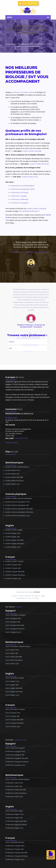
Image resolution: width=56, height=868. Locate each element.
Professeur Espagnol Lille (15, 755)
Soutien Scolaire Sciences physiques (19, 498)
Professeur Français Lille (14, 849)
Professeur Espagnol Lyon (15, 765)
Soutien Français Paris (13, 565)
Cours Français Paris (13, 713)
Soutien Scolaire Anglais (14, 530)
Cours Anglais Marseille (14, 688)
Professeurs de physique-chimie (23, 189)
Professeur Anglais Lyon (14, 828)
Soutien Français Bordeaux (15, 575)
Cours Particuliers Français (15, 709)
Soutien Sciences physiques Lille (17, 505)
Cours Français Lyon (13, 726)
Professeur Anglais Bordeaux (16, 824)
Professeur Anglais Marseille (16, 821)
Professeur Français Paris (15, 846)
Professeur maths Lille (14, 786)
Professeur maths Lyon (14, 796)
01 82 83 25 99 (28, 3)
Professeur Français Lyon (15, 859)
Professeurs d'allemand (19, 199)
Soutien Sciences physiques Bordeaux (19, 512)
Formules (35, 596)
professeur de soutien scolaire (23, 92)
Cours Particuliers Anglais (15, 678)
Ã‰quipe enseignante (26, 44)
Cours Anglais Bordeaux (14, 691)
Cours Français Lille (12, 716)
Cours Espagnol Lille (13, 622)
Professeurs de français (19, 192)
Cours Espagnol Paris (13, 618)
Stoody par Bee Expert (25, 592)
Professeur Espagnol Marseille (17, 758)
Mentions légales (12, 442)
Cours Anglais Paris (12, 681)
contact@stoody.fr (21, 438)
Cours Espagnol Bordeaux (15, 629)
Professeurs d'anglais (19, 196)
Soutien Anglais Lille (13, 537)
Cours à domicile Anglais (14, 811)
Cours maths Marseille (14, 657)
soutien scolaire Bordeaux (39, 164)
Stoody (14, 596)
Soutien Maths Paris (13, 470)
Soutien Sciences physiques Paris (18, 502)
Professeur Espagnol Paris (15, 751)
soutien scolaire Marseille (32, 151)
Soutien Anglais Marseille (15, 540)
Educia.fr (19, 607)
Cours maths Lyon (12, 663)
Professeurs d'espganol (19, 203)
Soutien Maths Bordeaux (15, 481)
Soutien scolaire (24, 596)
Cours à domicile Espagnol (15, 748)
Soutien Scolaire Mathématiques (17, 467)
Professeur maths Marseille (16, 790)
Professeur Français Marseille (16, 852)
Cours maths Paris (12, 650)
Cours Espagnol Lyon (13, 632)
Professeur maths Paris (14, 783)
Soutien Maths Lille (12, 474)
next (41, 317)
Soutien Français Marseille (15, 571)
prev (15, 317)
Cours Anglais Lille (12, 685)
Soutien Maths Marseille (14, 477)
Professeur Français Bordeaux (17, 856)
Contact (36, 598)
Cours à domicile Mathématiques (17, 779)
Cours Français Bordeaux (15, 723)
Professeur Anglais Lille (14, 818)
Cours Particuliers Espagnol (16, 615)
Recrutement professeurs (29, 211)
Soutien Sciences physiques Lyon (18, 515)
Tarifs (29, 598)
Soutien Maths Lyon (13, 484)
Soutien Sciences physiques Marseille (19, 509)
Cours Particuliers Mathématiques (18, 646)
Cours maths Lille (12, 653)
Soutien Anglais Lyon (13, 547)
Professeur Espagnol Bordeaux (17, 762)
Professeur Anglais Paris (15, 814)
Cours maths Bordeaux (14, 660)
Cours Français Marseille (14, 720)
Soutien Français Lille (13, 568)
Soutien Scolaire (11, 44)
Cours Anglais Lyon (12, 695)
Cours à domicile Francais (15, 842)
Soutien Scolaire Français (14, 561)
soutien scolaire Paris (30, 177)
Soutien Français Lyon (13, 578)
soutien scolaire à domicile (36, 208)
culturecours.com (21, 740)
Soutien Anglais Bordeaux (15, 543)
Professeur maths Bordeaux (16, 793)
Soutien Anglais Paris (13, 533)
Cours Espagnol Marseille (15, 625)
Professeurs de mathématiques (22, 186)
